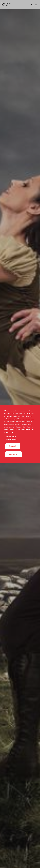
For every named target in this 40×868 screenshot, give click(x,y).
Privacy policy (11, 437)
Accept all (14, 454)
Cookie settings (12, 439)
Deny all (13, 446)
